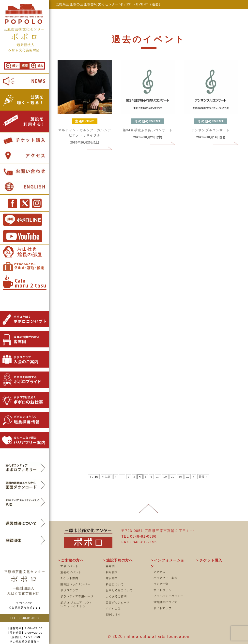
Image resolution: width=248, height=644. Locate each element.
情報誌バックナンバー (75, 584)
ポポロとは (113, 608)
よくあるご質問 (116, 596)
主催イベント (69, 566)
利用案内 (112, 572)
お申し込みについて (119, 590)
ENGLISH (113, 615)
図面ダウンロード (118, 602)
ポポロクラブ (69, 590)
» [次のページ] (194, 477)
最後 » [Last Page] (203, 477)
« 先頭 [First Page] (107, 477)
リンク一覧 (161, 584)
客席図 (110, 566)
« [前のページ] (116, 477)
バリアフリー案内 (165, 578)
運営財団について (165, 602)
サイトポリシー (164, 590)
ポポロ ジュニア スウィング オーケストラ (76, 604)
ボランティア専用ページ (77, 596)
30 (180, 477)
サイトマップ (163, 608)
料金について (115, 584)
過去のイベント (71, 572)
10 (165, 477)
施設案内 (112, 578)
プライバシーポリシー (168, 596)
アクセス (159, 572)
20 (173, 477)
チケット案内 (69, 578)
